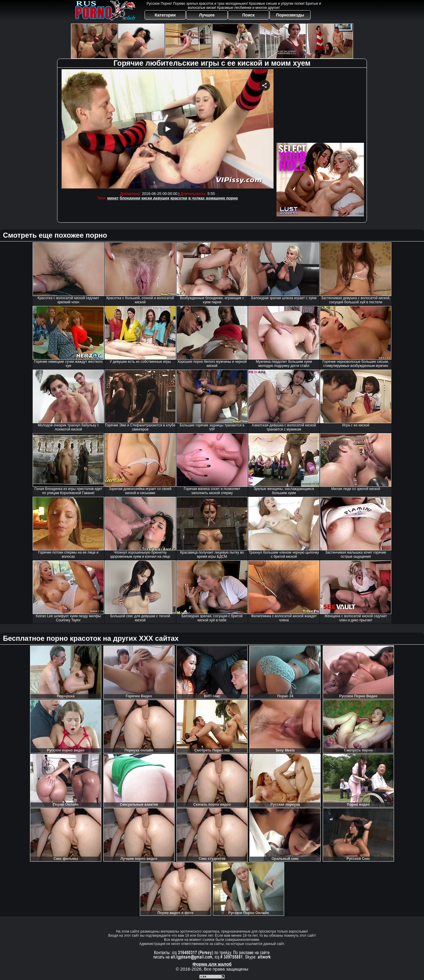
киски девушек (155, 198)
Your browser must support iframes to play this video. (168, 129)
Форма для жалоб (212, 964)
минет (113, 198)
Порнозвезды (290, 15)
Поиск (249, 15)
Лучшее (207, 15)
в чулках (197, 198)
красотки (179, 198)
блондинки (130, 198)
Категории (165, 15)
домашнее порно (222, 198)
